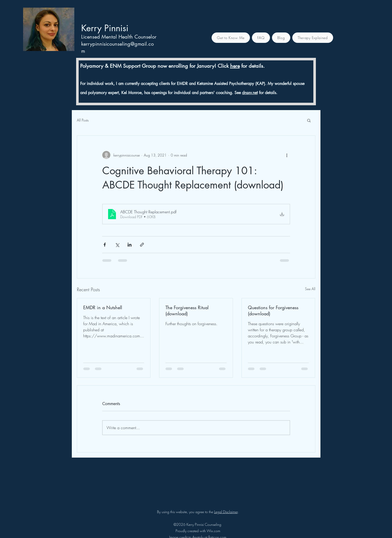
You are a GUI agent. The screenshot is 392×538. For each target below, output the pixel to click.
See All (310, 289)
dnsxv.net (250, 93)
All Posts (83, 120)
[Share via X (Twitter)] (117, 245)
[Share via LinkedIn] (130, 245)
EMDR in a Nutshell (103, 307)
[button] (309, 120)
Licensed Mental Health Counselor (119, 37)
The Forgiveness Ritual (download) (187, 310)
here (235, 66)
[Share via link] (142, 245)
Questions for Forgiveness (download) (273, 310)
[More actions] (287, 155)
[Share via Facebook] (105, 245)
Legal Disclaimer (226, 512)
